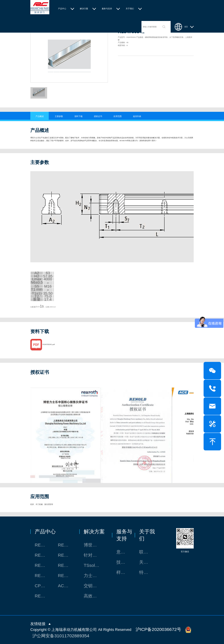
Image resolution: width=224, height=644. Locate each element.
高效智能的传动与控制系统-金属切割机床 (95, 596)
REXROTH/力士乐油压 (43, 575)
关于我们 (130, 9)
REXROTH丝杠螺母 (43, 555)
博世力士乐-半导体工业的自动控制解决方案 (95, 545)
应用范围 (118, 116)
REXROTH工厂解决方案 (43, 545)
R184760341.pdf (49, 352)
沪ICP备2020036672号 (155, 629)
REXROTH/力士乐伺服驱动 (67, 575)
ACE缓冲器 (67, 586)
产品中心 (62, 9)
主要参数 (59, 116)
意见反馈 (124, 552)
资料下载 (78, 116)
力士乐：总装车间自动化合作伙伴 (95, 575)
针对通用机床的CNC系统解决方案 (95, 555)
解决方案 (84, 9)
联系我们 (147, 552)
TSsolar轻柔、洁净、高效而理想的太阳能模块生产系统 (95, 565)
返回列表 (137, 116)
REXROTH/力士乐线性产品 (67, 545)
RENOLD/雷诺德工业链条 (43, 596)
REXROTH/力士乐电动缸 (67, 565)
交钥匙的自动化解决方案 (95, 586)
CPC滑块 (43, 586)
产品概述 (40, 116)
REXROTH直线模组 (67, 555)
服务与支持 (107, 9)
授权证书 (98, 116)
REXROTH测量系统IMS (43, 565)
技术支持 (124, 562)
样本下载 (124, 572)
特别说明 (147, 572)
